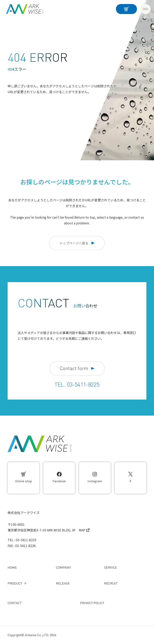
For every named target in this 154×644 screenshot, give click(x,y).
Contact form (77, 368)
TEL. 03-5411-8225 (77, 385)
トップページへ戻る (77, 243)
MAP (84, 530)
